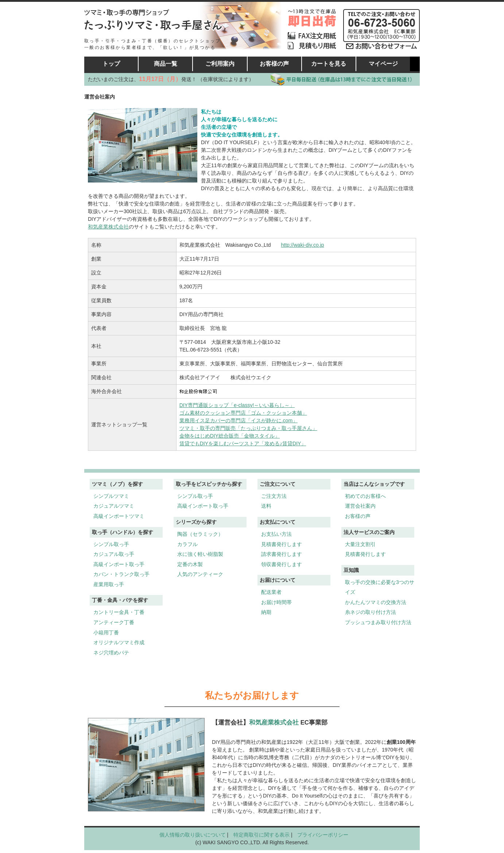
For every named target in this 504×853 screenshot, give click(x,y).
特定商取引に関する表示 (261, 835)
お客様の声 (274, 64)
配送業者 (271, 592)
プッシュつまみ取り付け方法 (378, 622)
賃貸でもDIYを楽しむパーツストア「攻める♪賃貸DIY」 (243, 443)
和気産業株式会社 (108, 227)
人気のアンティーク (200, 574)
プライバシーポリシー (323, 835)
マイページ (383, 64)
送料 (266, 506)
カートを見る (329, 64)
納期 (266, 612)
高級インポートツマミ (119, 516)
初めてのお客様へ (365, 496)
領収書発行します (282, 564)
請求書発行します (282, 554)
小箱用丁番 (106, 633)
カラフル (187, 544)
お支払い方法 (276, 534)
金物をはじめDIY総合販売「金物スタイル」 (230, 436)
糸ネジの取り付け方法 (371, 612)
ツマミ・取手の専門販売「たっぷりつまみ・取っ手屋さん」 (248, 428)
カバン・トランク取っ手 (121, 574)
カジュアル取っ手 (114, 554)
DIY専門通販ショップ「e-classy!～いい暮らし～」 (237, 405)
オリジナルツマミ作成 (119, 642)
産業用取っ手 (109, 584)
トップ (111, 64)
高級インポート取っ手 (119, 564)
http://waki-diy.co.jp (302, 245)
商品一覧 (166, 64)
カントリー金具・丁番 (119, 612)
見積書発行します (282, 544)
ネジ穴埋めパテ (111, 653)
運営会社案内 (360, 506)
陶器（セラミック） (200, 534)
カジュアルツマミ (114, 506)
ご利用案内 (220, 64)
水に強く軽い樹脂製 (200, 554)
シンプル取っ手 (111, 544)
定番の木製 (190, 564)
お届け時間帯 (276, 602)
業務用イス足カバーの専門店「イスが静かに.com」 (239, 420)
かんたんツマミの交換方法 (376, 602)
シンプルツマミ (111, 496)
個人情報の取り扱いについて (193, 835)
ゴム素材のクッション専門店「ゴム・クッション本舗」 (243, 413)
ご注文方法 (274, 496)
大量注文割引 (360, 544)
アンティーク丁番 (114, 622)
